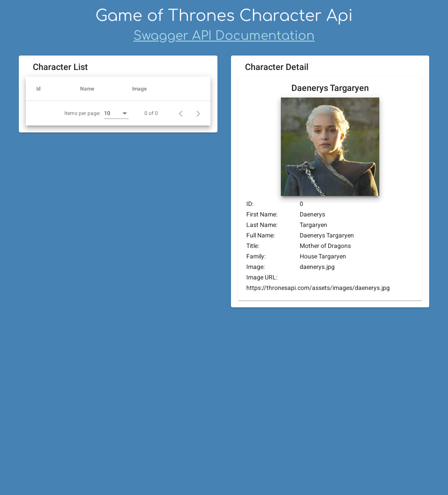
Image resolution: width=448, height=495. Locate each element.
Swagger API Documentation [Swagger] (224, 36)
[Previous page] (181, 358)
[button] (50, 89)
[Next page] (198, 358)
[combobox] (101, 359)
